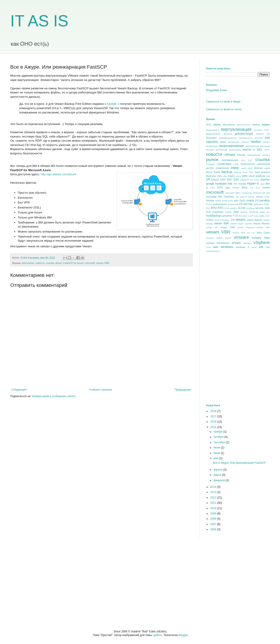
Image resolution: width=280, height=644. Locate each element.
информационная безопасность (236, 138)
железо (260, 134)
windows (227, 247)
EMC (229, 180)
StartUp (244, 212)
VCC (267, 216)
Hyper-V (253, 183)
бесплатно (28, 263)
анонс (217, 125)
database (260, 176)
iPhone (236, 188)
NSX (231, 201)
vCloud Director (222, 220)
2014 (214, 487)
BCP (251, 172)
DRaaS (215, 180)
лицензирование (231, 146)
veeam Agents (254, 220)
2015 (214, 427)
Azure (59, 263)
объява (241, 155)
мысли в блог (253, 150)
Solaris (228, 212)
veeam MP (212, 227)
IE (207, 188)
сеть (243, 160)
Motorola (257, 193)
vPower (236, 243)
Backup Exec (241, 172)
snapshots (218, 212)
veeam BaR (222, 223)
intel (213, 188)
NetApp (210, 200)
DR (208, 180)
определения (254, 155)
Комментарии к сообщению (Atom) (54, 396)
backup (227, 172)
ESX (236, 180)
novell (225, 201)
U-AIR (251, 216)
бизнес (256, 125)
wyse (254, 247)
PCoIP (209, 204)
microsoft (90, 263)
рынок (212, 159)
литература (212, 146)
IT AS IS (39, 21)
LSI (252, 188)
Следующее (19, 390)
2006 (214, 529)
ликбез (256, 142)
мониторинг (235, 150)
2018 (214, 411)
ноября (218, 432)
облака (230, 155)
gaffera (158, 635)
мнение (210, 150)
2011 (214, 503)
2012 (209, 125)
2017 (214, 416)
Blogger (183, 635)
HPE (235, 184)
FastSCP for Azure (73, 263)
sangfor (233, 208)
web (216, 247)
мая (216, 458)
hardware (221, 184)
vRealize (247, 243)
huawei (242, 184)
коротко (245, 142)
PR (241, 204)
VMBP (219, 238)
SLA (208, 212)
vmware (241, 237)
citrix (245, 176)
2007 (214, 524)
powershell (233, 204)
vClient (210, 220)
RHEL (267, 204)
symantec (227, 216)
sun (268, 212)
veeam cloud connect (241, 224)
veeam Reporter (246, 227)
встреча (258, 130)
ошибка (266, 155)
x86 (261, 247)
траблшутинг (247, 164)
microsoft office (233, 193)
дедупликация (213, 134)
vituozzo (210, 238)
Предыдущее (183, 390)
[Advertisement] (222, 328)
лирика (266, 142)
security (259, 208)
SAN (227, 208)
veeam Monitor (261, 223)
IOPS (220, 188)
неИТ (267, 150)
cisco (239, 176)
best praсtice (262, 172)
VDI (233, 220)
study (262, 212)
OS (257, 200)
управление (222, 168)
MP (264, 193)
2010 (214, 508)
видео (266, 125)
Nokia (218, 201)
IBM (268, 184)
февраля (220, 480)
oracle (250, 200)
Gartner (265, 180)
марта (218, 475)
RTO (220, 208)
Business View (214, 176)
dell (268, 176)
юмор (235, 168)
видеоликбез (213, 130)
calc (225, 176)
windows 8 (242, 247)
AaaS (244, 168)
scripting (250, 208)
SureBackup (213, 216)
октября (219, 437)
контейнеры (234, 142)
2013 (214, 492)
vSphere (262, 242)
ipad (228, 188)
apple (267, 168)
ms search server (245, 197)
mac (258, 188)
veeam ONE (228, 227)
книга (223, 142)
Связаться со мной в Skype (223, 102)
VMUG (228, 238)
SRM (236, 212)
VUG (208, 247)
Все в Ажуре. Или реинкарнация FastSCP (239, 463)
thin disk (243, 216)
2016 (214, 422)
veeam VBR (103, 263)
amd (250, 168)
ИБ (268, 134)
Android (258, 168)
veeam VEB (239, 233)
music (267, 197)
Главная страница (101, 390)
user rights (259, 216)
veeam (241, 220)
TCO (235, 216)
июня (217, 453)
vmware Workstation (218, 243)
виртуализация (236, 129)
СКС (250, 160)
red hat (248, 204)
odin (236, 200)
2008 (214, 519)
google (210, 184)
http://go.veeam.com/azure (59, 174)
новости (40, 263)
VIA (253, 233)
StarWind (253, 212)
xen (268, 247)
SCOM (242, 208)
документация (244, 134)
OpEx (243, 200)
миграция (265, 146)
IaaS (262, 184)
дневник (228, 134)
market (266, 188)
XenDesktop (212, 251)
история (259, 138)
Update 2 (113, 104)
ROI (208, 208)
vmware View (261, 238)
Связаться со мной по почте (224, 109)
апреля (218, 470)
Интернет (211, 138)
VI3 (248, 233)
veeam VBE (263, 227)
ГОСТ (267, 130)
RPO (214, 208)
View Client (263, 233)
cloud (252, 176)
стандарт (211, 164)
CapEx (232, 176)
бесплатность (244, 125)
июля (217, 448)
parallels (265, 200)
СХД (236, 164)
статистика (224, 164)
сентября (220, 442)
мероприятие (252, 146)
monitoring (247, 193)
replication (258, 204)
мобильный (221, 150)
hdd (230, 184)
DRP (223, 180)
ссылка (50, 263)
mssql (259, 197)
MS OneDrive (226, 197)
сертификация (230, 160)
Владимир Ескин (217, 90)
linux (245, 188)
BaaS (217, 172)
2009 (214, 514)
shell (267, 208)
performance (220, 204)
